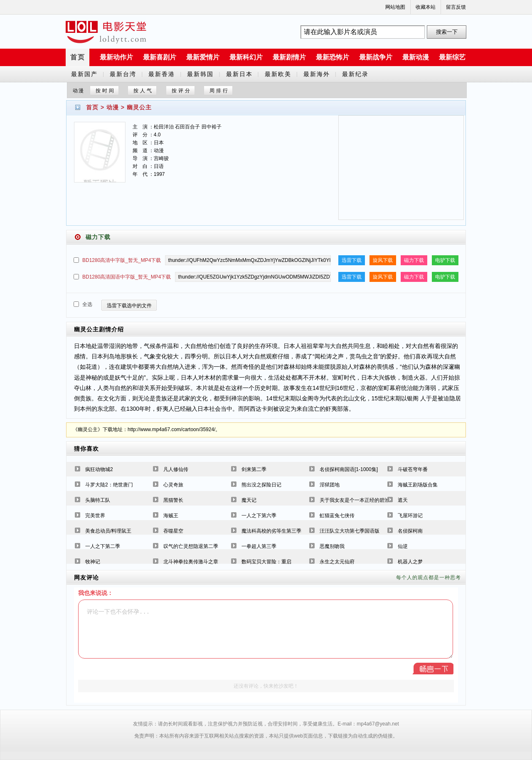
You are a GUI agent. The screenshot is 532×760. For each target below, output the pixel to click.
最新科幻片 (246, 57)
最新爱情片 (203, 57)
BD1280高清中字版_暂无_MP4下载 (122, 260)
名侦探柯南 (410, 531)
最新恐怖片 (332, 57)
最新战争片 (376, 57)
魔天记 (249, 500)
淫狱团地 (330, 485)
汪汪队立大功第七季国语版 (350, 531)
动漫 (113, 107)
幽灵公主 (139, 107)
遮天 (403, 500)
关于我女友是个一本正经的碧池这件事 (362, 500)
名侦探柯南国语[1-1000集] (349, 469)
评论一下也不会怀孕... (266, 629)
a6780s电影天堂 (106, 32)
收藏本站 (426, 7)
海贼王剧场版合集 (418, 485)
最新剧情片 (289, 57)
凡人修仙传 (176, 469)
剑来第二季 (254, 469)
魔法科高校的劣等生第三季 (271, 531)
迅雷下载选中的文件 (129, 306)
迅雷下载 (352, 260)
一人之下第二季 (103, 546)
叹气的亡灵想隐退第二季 (191, 546)
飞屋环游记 (410, 516)
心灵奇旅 (173, 485)
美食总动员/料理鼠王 (108, 531)
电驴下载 (445, 260)
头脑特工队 (98, 500)
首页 (78, 57)
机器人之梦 (410, 562)
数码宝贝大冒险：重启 (266, 562)
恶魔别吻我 (332, 546)
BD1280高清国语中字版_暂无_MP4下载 (127, 277)
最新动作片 (116, 57)
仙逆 (403, 546)
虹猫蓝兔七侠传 (337, 516)
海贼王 (171, 516)
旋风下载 (383, 260)
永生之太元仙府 (337, 562)
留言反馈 (456, 7)
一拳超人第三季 (259, 546)
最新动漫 (416, 57)
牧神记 (93, 562)
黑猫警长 (173, 500)
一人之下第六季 (259, 516)
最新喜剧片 (160, 57)
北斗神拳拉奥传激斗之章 (191, 562)
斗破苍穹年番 (413, 469)
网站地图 (395, 7)
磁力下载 (414, 260)
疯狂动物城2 (99, 469)
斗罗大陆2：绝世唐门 (109, 485)
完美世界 (95, 516)
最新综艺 (452, 57)
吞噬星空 (173, 531)
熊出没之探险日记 (261, 485)
